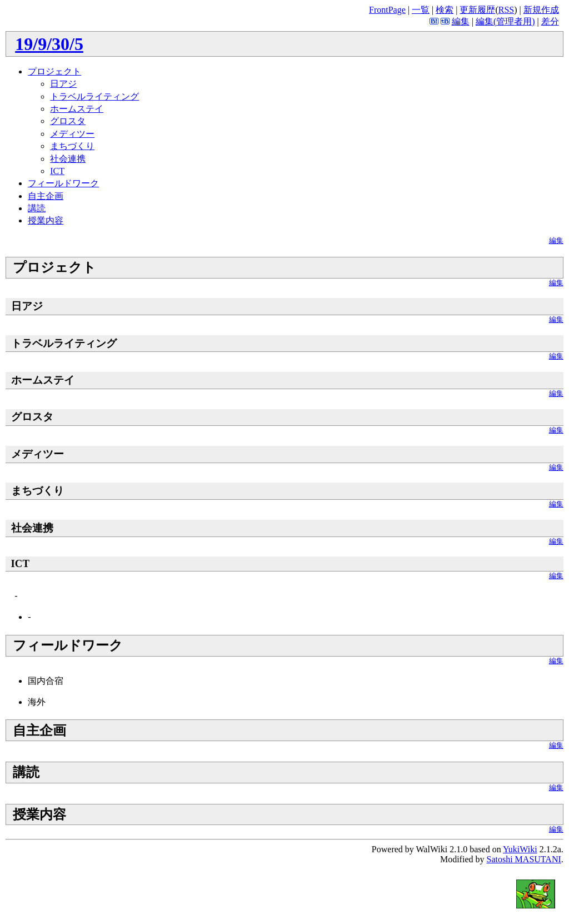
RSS (506, 10)
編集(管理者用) (505, 21)
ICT (57, 171)
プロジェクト (54, 71)
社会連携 (68, 159)
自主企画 (46, 196)
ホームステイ (77, 109)
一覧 (421, 10)
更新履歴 (477, 10)
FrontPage (387, 10)
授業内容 (46, 220)
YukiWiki (520, 849)
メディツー (72, 134)
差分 (550, 21)
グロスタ (68, 121)
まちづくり (72, 146)
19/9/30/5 (49, 44)
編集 (461, 21)
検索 (445, 10)
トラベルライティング (94, 96)
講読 (37, 208)
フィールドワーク (63, 183)
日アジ (63, 84)
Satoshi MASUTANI (523, 859)
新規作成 (541, 10)
